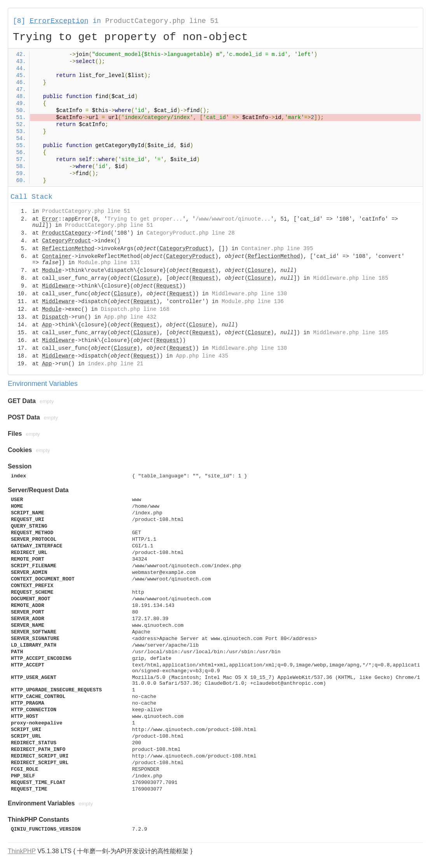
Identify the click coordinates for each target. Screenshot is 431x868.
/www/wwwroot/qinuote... (233, 219)
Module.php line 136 (253, 302)
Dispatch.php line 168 (135, 309)
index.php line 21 (116, 364)
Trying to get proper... (145, 219)
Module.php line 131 (109, 263)
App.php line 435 (202, 356)
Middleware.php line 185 (351, 278)
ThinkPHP (22, 851)
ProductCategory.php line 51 (162, 21)
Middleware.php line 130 (249, 294)
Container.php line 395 (277, 249)
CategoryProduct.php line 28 (191, 233)
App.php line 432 (130, 317)
